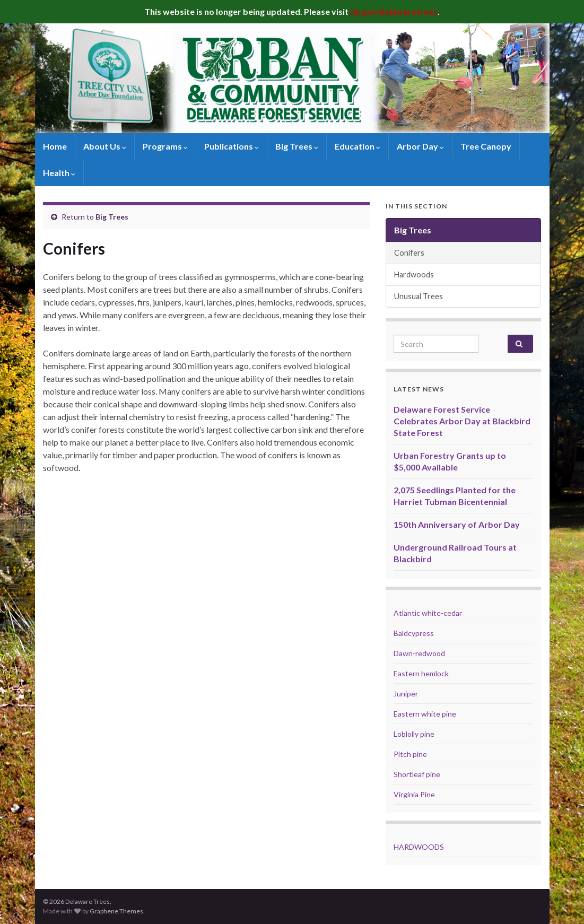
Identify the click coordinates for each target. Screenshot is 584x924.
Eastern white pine (425, 714)
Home (55, 146)
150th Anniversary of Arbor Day (457, 524)
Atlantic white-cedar (428, 613)
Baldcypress (414, 633)
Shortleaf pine (417, 774)
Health (59, 173)
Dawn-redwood (419, 653)
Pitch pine (410, 754)
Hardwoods (414, 274)
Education (358, 146)
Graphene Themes (116, 911)
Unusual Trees (419, 296)
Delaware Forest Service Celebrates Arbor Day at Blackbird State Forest (462, 421)
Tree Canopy (486, 146)
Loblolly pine (414, 734)
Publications (232, 146)
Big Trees (297, 146)
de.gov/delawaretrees (394, 11)
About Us (105, 146)
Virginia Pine (414, 794)
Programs (165, 146)
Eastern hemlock (421, 673)
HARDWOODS (419, 847)
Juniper (406, 694)
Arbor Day (420, 146)
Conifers (409, 253)
